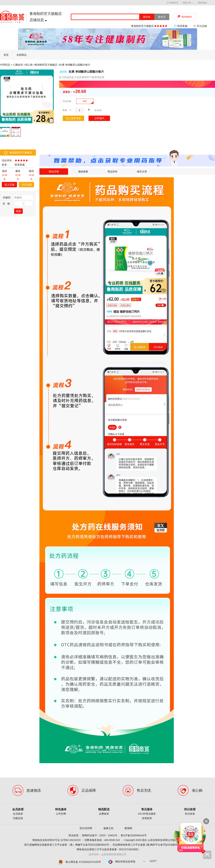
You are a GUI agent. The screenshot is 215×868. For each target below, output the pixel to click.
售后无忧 (144, 790)
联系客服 (181, 26)
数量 (65, 110)
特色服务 (61, 809)
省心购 (197, 790)
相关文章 (142, 172)
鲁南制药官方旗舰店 (46, 65)
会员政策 (18, 809)
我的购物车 (184, 17)
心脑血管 (18, 65)
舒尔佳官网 (86, 828)
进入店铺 (9, 185)
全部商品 (21, 55)
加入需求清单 (73, 118)
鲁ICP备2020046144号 (134, 835)
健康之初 (108, 828)
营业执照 (73, 835)
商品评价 (113, 172)
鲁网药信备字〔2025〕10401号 (100, 835)
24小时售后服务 (147, 814)
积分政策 (190, 809)
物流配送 (104, 809)
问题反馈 (18, 818)
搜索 (18, 211)
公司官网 (61, 814)
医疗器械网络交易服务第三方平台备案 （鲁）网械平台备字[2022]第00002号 (67, 845)
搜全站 (147, 17)
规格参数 (83, 172)
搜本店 (162, 17)
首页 (6, 55)
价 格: (7, 204)
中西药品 (5, 65)
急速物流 (34, 790)
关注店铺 (27, 185)
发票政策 (147, 818)
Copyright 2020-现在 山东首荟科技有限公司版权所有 (154, 840)
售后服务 (147, 809)
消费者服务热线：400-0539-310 (102, 840)
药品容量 (67, 101)
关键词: (7, 198)
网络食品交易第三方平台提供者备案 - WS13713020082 (108, 849)
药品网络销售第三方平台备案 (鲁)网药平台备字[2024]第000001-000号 (152, 845)
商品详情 (54, 172)
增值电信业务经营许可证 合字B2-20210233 (56, 840)
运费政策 (104, 814)
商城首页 (173, 3)
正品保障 (89, 790)
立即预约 (99, 118)
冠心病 (29, 65)
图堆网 (128, 828)
